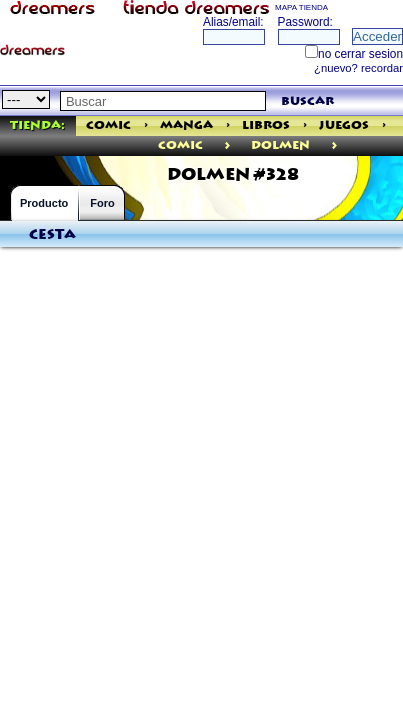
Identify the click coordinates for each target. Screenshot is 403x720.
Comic (108, 125)
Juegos (344, 125)
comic (180, 145)
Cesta (52, 235)
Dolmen (280, 145)
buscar (307, 101)
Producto (44, 203)
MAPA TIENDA (301, 7)
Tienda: (37, 125)
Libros (266, 125)
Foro (102, 203)
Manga (186, 125)
